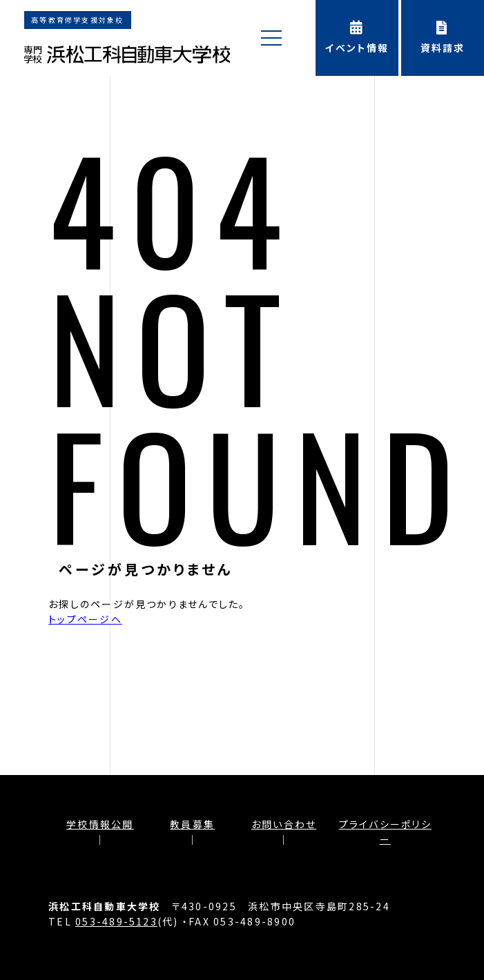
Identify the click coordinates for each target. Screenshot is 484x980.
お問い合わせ (284, 824)
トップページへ (85, 619)
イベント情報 (357, 38)
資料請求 (443, 38)
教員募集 (192, 824)
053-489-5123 (116, 921)
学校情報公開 (100, 824)
